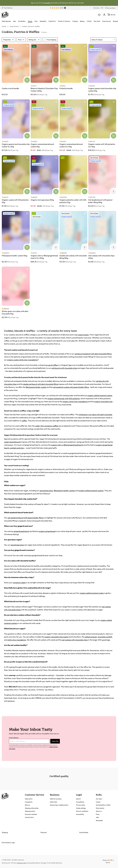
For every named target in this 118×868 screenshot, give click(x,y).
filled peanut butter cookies (64, 491)
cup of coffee (53, 365)
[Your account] (104, 15)
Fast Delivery (7, 8)
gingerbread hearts (22, 531)
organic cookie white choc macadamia (22, 360)
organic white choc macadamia (75, 402)
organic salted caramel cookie (92, 593)
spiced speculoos (46, 491)
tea (70, 365)
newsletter (47, 3)
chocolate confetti (105, 637)
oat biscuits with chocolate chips (64, 368)
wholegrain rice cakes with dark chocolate (95, 415)
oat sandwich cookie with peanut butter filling (71, 387)
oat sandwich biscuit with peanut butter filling (25, 518)
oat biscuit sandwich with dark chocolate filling (93, 354)
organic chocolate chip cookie (56, 637)
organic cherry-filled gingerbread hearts (67, 445)
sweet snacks (83, 335)
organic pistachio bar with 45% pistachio (64, 399)
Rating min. (34, 40)
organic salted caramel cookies (100, 395)
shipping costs (22, 863)
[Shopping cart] (111, 15)
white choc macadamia (17, 640)
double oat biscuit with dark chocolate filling (41, 384)
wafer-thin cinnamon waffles (47, 426)
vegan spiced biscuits (12, 442)
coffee (24, 421)
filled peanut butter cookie (36, 387)
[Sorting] (103, 40)
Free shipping (51, 40)
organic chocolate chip (103, 402)
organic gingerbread (47, 531)
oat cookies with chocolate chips (75, 640)
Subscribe (55, 741)
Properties (9, 40)
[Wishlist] (99, 15)
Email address (14, 738)
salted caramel (91, 637)
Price (21, 40)
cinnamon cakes (19, 583)
